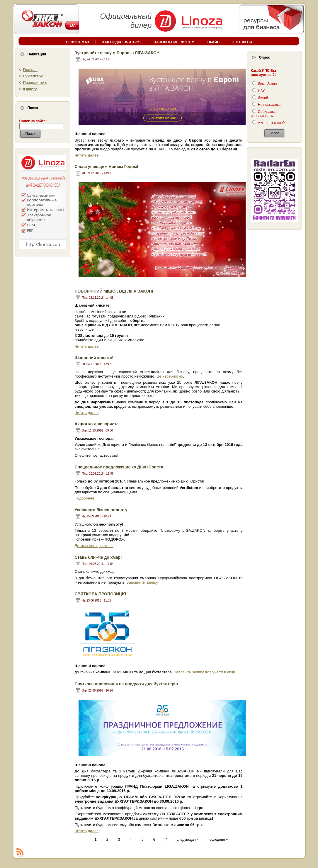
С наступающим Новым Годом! (107, 167)
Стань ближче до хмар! (98, 557)
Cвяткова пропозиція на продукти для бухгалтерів (126, 684)
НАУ (259, 91)
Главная (30, 70)
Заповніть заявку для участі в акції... (206, 672)
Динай (260, 98)
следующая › (187, 840)
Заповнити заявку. (143, 582)
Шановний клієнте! (94, 358)
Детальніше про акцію (94, 546)
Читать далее (87, 155)
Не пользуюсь (267, 105)
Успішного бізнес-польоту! (102, 510)
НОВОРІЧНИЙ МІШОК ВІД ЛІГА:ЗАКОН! (114, 291)
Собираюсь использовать (264, 114)
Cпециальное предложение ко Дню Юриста (119, 467)
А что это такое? (269, 123)
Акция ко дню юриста (97, 424)
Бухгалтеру (33, 76)
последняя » (218, 840)
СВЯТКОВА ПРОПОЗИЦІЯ (100, 594)
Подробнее (85, 498)
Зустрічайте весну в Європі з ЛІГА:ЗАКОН (117, 53)
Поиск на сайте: (33, 121)
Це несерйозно (170, 376)
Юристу (30, 89)
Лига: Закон (265, 84)
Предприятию (35, 83)
